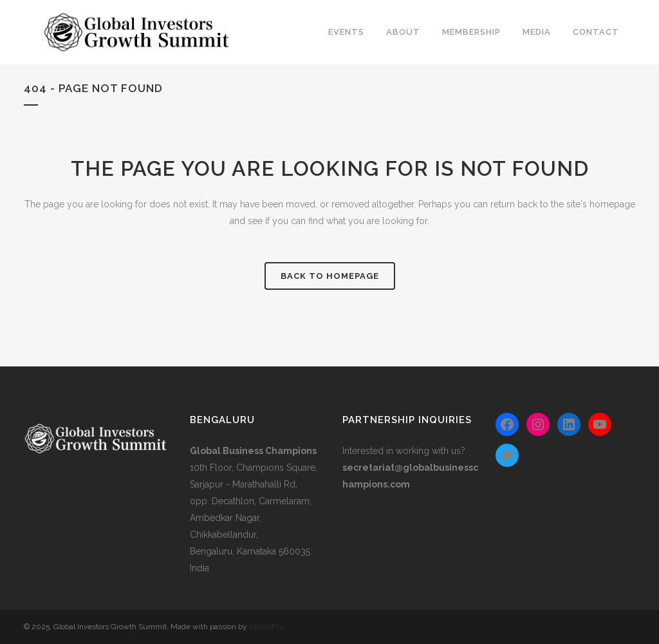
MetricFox (266, 627)
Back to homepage (330, 276)
